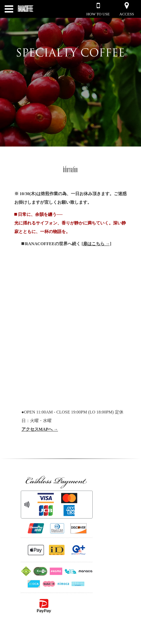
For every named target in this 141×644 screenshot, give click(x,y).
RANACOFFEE (25, 9)
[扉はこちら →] (96, 244)
